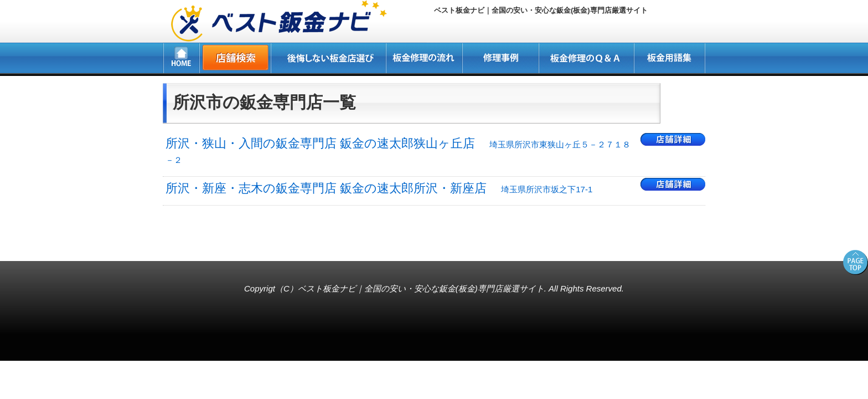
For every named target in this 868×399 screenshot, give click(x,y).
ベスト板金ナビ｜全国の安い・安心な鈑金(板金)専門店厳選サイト (421, 288)
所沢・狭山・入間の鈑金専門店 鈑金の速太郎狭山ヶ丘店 (398, 150)
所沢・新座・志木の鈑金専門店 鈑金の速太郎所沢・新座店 (379, 188)
